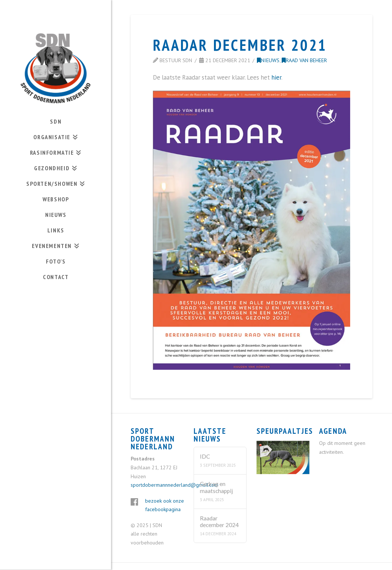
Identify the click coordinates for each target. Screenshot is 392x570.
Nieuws (268, 60)
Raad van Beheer (304, 60)
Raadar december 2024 (219, 522)
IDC (205, 456)
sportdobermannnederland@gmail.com (175, 485)
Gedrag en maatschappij (216, 487)
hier (276, 77)
